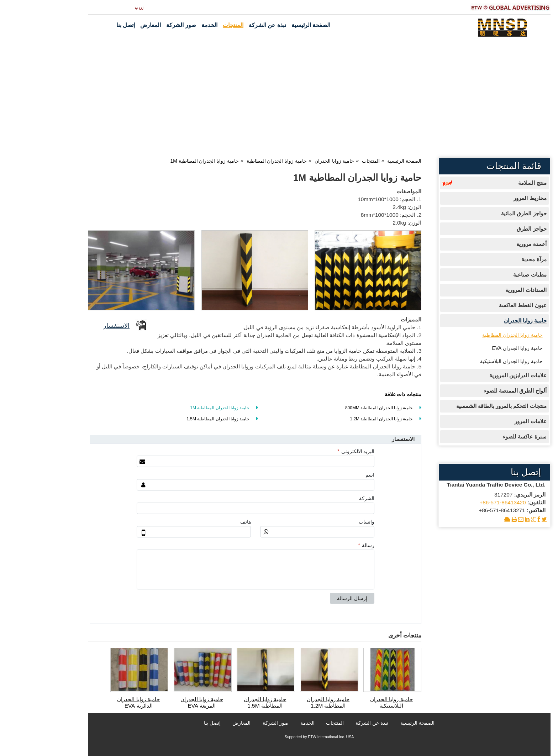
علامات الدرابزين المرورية (478, 375)
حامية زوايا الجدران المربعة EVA (162, 702)
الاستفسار (76, 325)
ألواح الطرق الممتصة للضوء (475, 391)
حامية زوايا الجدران (294, 161)
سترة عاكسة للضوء (485, 437)
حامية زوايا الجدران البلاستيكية (351, 702)
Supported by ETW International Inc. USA (279, 737)
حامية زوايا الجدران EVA (477, 348)
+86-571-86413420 (462, 502)
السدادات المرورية (486, 290)
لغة (101, 8)
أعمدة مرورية (491, 244)
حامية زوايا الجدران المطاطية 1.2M (341, 419)
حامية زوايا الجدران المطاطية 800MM (339, 408)
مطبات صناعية (489, 275)
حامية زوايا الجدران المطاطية (237, 161)
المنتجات (331, 161)
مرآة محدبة (494, 259)
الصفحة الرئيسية (364, 161)
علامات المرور (490, 421)
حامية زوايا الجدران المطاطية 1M (165, 161)
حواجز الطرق (491, 229)
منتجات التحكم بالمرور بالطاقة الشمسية (461, 406)
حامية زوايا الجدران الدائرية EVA (98, 702)
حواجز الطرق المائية (484, 213)
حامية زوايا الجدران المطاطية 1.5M (178, 419)
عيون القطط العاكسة (483, 305)
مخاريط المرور (490, 198)
